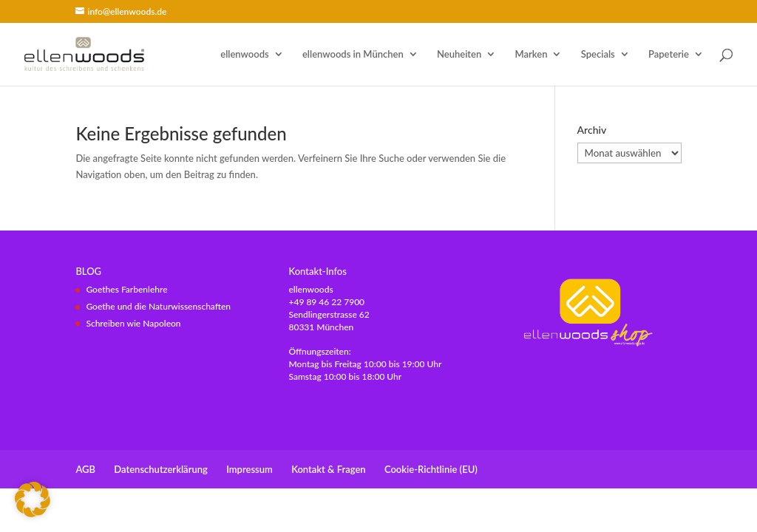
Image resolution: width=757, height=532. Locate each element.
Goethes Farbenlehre (126, 289)
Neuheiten (459, 54)
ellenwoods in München (353, 54)
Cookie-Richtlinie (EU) (431, 469)
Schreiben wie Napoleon (133, 323)
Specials (598, 54)
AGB (85, 469)
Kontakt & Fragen (328, 469)
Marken (532, 54)
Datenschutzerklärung (161, 469)
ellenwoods (244, 54)
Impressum (249, 469)
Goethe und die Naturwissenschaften (158, 306)
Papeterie (669, 54)
